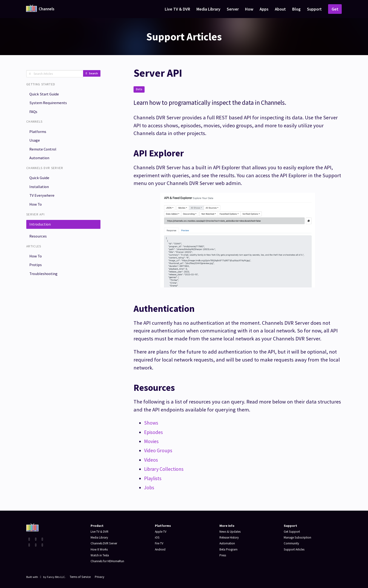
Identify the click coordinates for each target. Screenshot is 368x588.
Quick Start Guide (45, 94)
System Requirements (49, 104)
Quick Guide (40, 183)
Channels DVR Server (105, 543)
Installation (40, 193)
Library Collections (165, 469)
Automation (40, 163)
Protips (36, 275)
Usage (35, 144)
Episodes (154, 432)
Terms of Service (82, 577)
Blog (296, 9)
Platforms (39, 134)
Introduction (41, 232)
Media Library (208, 9)
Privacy (103, 577)
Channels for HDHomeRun (109, 561)
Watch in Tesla (100, 555)
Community (292, 543)
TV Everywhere (43, 202)
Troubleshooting (44, 284)
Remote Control (44, 153)
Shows (151, 423)
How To (36, 212)
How (249, 9)
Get (335, 9)
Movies (152, 441)
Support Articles (295, 549)
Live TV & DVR (177, 9)
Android (160, 549)
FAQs (34, 113)
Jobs (149, 487)
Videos (152, 460)
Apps (264, 9)
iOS (157, 537)
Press (224, 555)
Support (314, 9)
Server (233, 9)
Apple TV (161, 531)
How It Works (100, 549)
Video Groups (159, 450)
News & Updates (231, 531)
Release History (231, 537)
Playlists (154, 478)
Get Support (292, 531)
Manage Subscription (299, 537)
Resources (39, 245)
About (280, 9)
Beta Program (229, 549)
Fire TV (160, 543)
